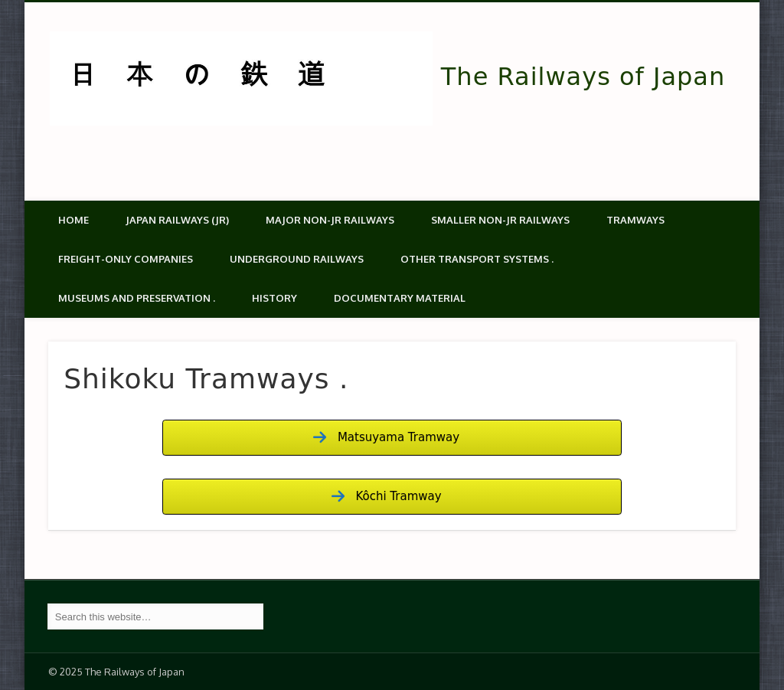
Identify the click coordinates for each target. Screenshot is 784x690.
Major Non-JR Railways (330, 220)
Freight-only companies (126, 259)
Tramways (635, 220)
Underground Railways (297, 259)
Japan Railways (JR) (177, 220)
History (274, 298)
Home (73, 220)
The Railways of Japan (583, 77)
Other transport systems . (477, 259)
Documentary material (400, 298)
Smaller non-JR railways (500, 220)
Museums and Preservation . (137, 298)
